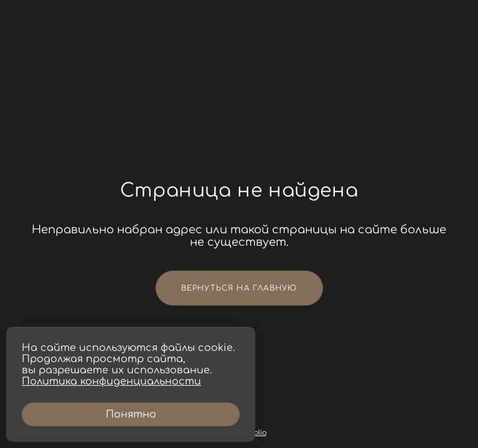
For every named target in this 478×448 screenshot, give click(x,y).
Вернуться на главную (239, 288)
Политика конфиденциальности (111, 381)
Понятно (131, 414)
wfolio (256, 433)
